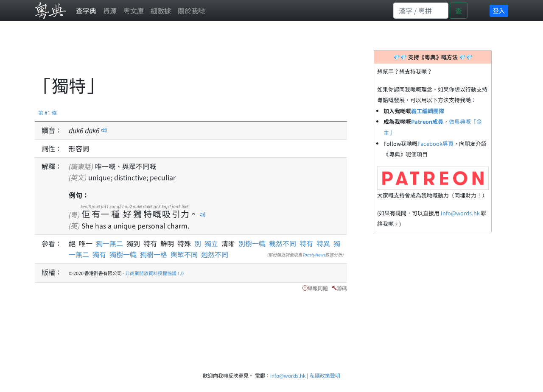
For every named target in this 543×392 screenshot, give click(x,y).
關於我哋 (191, 11)
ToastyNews (314, 254)
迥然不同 (215, 254)
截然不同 (283, 243)
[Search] (421, 11)
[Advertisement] (189, 53)
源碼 (342, 288)
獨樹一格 (154, 254)
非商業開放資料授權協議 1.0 (154, 273)
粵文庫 (134, 11)
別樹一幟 (252, 243)
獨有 (99, 254)
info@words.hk (460, 213)
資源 (110, 11)
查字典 (86, 11)
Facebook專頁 (435, 143)
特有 (306, 243)
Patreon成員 (427, 121)
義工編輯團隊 (428, 111)
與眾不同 (184, 254)
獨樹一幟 (123, 254)
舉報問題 (318, 288)
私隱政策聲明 (325, 375)
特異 (323, 243)
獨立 (213, 243)
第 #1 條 (48, 113)
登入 (499, 11)
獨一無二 (111, 243)
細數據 (161, 11)
